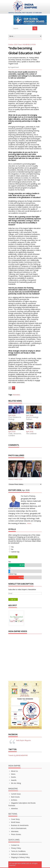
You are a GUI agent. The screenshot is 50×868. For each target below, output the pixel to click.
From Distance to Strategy (15, 418)
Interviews (16, 395)
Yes (12, 547)
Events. (12, 777)
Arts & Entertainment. (17, 828)
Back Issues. (14, 797)
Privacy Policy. (15, 848)
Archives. (13, 800)
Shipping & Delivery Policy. (19, 857)
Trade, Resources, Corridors (15, 435)
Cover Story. (14, 819)
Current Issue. (15, 794)
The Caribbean (31, 434)
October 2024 (13, 45)
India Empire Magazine (23, 740)
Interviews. (13, 831)
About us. (13, 771)
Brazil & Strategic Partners (32, 418)
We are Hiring (15, 783)
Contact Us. (14, 845)
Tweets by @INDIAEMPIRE (18, 755)
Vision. (12, 774)
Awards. (12, 780)
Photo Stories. (15, 834)
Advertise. (13, 809)
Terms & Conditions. (17, 851)
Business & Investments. (19, 825)
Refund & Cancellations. (18, 854)
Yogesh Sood (14, 67)
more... (30, 523)
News (20, 45)
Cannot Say (15, 552)
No (12, 549)
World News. (14, 822)
